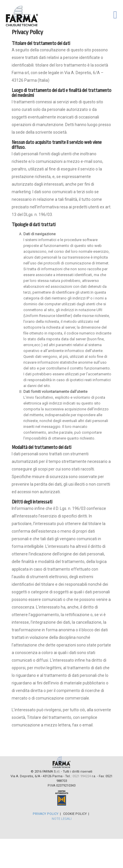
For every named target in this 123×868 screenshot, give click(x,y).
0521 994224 (82, 776)
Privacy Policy (46, 814)
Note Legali (62, 819)
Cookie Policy (75, 814)
